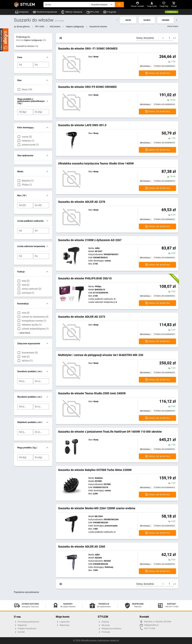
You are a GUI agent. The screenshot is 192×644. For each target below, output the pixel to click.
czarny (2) (27, 137)
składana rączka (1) (32, 325)
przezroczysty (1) (30, 145)
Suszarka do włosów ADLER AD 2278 (82, 202)
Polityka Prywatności (25, 629)
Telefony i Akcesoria (72, 12)
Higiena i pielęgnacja (35, 40)
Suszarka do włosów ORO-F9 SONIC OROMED (87, 87)
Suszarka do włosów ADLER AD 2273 (82, 317)
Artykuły (103, 622)
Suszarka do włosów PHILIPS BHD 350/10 (85, 278)
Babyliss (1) (28, 181)
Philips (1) (27, 185)
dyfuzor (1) (27, 361)
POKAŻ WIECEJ (173, 26)
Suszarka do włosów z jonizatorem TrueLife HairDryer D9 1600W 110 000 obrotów (110, 432)
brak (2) (26, 281)
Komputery (22, 12)
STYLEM (28, 4)
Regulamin (20, 625)
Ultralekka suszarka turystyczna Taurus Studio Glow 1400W (96, 163)
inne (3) (26, 313)
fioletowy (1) (28, 141)
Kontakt (19, 632)
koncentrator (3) (30, 353)
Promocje (172, 12)
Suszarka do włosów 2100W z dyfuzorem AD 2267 (90, 240)
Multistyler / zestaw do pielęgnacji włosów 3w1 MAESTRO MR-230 (101, 355)
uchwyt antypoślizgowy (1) (35, 329)
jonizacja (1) (28, 293)
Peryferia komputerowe (45, 12)
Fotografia (110, 12)
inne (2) (26, 285)
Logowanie (63, 622)
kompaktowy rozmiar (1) (34, 321)
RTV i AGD (93, 12)
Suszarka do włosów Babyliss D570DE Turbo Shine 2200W (95, 470)
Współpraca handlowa (110, 629)
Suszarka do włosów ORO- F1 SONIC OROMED (88, 49)
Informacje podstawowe (26, 622)
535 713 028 (150, 628)
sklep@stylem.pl (151, 625)
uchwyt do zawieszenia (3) (35, 317)
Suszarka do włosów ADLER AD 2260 (82, 547)
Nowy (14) (27, 89)
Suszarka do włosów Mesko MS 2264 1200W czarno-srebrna (97, 508)
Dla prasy (104, 625)
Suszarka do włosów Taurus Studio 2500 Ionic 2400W (92, 393)
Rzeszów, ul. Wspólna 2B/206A (158, 622)
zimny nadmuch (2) (32, 289)
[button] (102, 5)
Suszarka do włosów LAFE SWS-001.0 (82, 125)
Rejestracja (63, 625)
